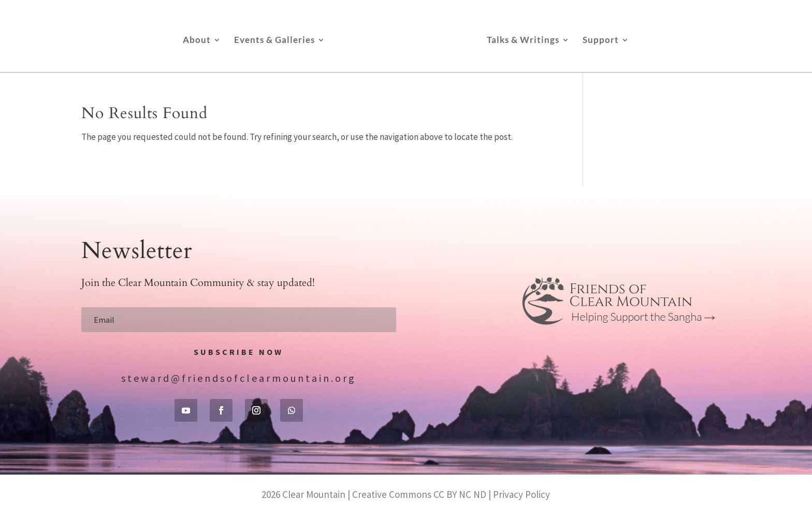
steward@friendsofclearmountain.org (239, 378)
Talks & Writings (523, 41)
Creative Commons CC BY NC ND (419, 494)
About (197, 41)
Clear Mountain (314, 494)
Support (601, 41)
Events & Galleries (274, 41)
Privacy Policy (521, 494)
